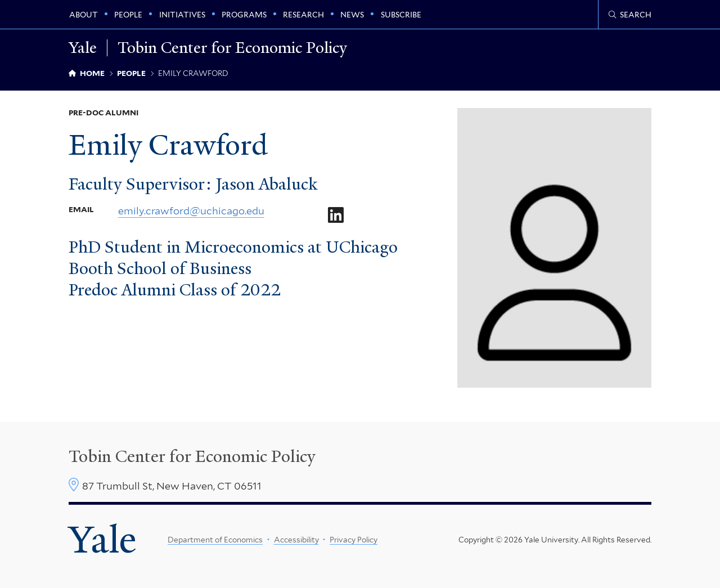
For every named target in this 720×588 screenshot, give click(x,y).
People (128, 15)
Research (303, 15)
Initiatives (182, 15)
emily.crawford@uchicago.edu (191, 211)
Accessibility (296, 540)
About (84, 15)
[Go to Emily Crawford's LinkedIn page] (335, 216)
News (352, 15)
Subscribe (401, 15)
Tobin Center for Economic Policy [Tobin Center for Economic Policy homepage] (232, 48)
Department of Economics (215, 540)
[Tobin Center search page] (630, 15)
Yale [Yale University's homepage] (102, 539)
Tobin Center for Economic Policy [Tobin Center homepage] (192, 456)
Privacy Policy (354, 540)
